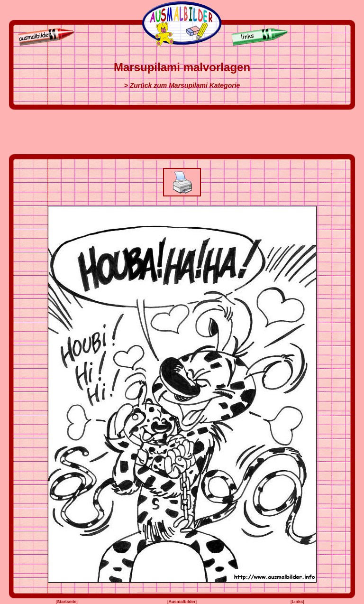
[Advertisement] (182, 132)
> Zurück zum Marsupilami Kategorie (182, 85)
